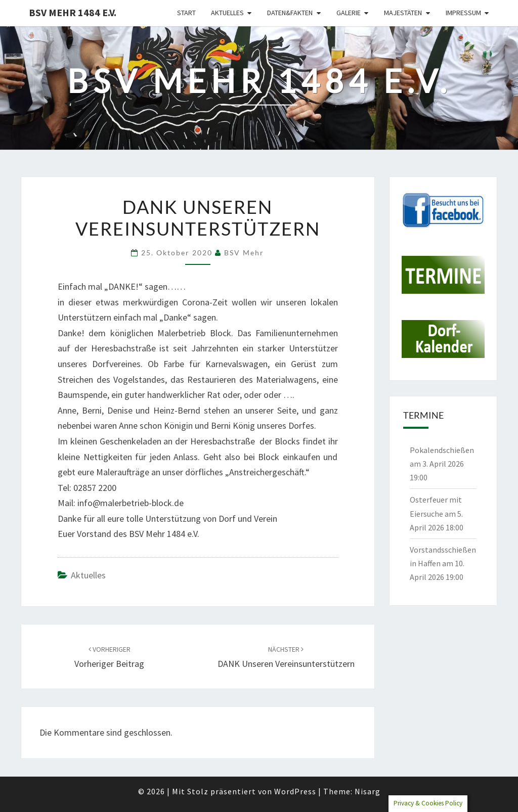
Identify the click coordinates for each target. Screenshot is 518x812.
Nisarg (368, 791)
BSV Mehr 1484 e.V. (73, 12)
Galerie (349, 13)
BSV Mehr (244, 253)
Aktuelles (227, 13)
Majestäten (403, 13)
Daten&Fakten (290, 13)
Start (186, 13)
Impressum (463, 13)
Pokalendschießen (442, 450)
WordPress (295, 791)
